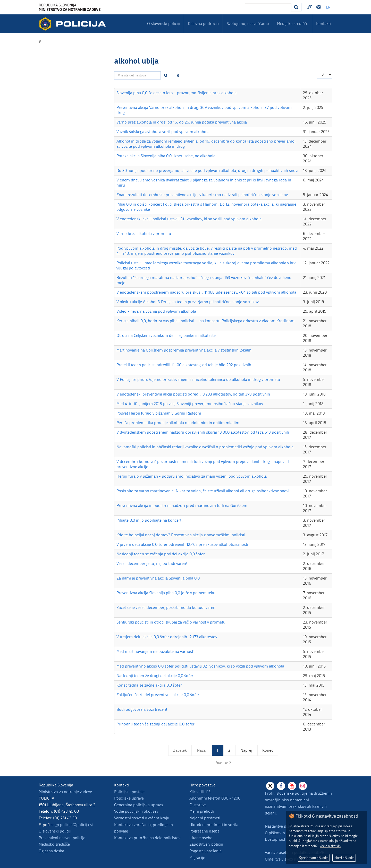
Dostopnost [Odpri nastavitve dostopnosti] (319, 7)
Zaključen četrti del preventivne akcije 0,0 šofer (158, 695)
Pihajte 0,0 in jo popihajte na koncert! (150, 520)
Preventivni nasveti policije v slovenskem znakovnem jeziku (310, 7)
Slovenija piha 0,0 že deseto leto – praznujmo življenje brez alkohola (176, 93)
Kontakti (323, 24)
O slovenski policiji (55, 831)
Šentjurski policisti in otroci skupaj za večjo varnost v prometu (171, 622)
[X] (270, 786)
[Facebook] (281, 786)
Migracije (197, 858)
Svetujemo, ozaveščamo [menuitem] (248, 24)
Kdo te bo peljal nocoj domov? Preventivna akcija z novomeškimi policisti (181, 535)
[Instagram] (303, 786)
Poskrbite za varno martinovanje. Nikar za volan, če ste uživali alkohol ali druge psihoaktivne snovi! (204, 491)
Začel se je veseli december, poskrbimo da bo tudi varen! (167, 607)
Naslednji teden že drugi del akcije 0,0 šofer (155, 676)
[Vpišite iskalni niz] (268, 7)
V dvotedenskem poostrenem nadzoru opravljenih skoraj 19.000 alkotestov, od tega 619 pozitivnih (203, 432)
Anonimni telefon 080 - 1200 (215, 798)
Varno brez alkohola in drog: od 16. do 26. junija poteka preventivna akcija (182, 122)
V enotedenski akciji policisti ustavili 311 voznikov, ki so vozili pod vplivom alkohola (189, 219)
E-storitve (198, 805)
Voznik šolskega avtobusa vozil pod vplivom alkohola (163, 132)
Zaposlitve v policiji (206, 844)
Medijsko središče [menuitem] (293, 24)
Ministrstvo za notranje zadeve (65, 792)
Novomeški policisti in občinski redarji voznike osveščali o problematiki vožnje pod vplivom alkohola (205, 447)
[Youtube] (292, 786)
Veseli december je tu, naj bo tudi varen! (152, 563)
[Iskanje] (296, 7)
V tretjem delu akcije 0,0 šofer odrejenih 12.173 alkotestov (167, 637)
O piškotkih (275, 833)
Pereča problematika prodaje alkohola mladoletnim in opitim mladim (178, 423)
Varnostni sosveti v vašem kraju (142, 818)
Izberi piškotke (344, 858)
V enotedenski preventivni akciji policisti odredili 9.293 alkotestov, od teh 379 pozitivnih (193, 394)
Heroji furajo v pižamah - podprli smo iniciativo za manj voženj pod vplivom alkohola (192, 476)
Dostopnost (275, 839)
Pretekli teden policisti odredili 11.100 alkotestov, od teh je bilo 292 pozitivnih (184, 365)
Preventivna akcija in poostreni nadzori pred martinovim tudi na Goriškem (182, 506)
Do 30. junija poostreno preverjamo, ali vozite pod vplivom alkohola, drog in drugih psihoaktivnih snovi (207, 170)
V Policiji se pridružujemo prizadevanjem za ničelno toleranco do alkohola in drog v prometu (198, 379)
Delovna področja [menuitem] (203, 24)
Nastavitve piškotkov (283, 826)
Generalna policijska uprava (138, 805)
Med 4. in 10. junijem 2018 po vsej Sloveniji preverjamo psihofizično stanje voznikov (190, 404)
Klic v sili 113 (200, 792)
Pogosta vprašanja (205, 851)
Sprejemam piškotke (314, 858)
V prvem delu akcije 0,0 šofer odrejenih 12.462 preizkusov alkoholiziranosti (182, 544)
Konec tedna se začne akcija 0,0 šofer (149, 685)
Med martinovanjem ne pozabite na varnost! (155, 651)
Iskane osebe (201, 838)
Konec (268, 750)
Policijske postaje (129, 792)
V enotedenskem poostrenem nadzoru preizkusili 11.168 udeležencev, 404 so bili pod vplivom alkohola (206, 292)
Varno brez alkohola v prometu (144, 234)
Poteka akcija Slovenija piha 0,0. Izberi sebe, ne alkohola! (167, 156)
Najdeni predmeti (205, 818)
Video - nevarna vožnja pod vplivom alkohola (156, 311)
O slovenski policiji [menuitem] (163, 24)
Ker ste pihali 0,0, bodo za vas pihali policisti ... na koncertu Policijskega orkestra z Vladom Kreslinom (205, 321)
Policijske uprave (129, 798)
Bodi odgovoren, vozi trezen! (142, 709)
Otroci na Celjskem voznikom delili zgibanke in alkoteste (166, 335)
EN (328, 7)
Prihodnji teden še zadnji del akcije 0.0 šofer (155, 724)
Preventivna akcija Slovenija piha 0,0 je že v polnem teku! (167, 593)
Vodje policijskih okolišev (136, 811)
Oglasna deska (51, 851)
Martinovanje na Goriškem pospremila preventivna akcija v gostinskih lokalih (184, 350)
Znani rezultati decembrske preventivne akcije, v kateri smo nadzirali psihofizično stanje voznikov (202, 195)
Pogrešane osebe (204, 831)
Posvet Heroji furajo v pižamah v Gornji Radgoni (159, 413)
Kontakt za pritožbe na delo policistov (147, 838)
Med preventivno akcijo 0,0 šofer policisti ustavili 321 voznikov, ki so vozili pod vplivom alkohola (200, 666)
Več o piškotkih (330, 846)
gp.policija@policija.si (74, 825)
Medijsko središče (54, 844)
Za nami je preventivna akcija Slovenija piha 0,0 (158, 578)
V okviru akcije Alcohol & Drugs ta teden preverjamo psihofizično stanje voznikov (188, 302)
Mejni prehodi (202, 811)
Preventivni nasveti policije (62, 838)
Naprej (246, 750)
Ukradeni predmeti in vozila (214, 825)
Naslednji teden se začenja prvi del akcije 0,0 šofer (161, 554)
